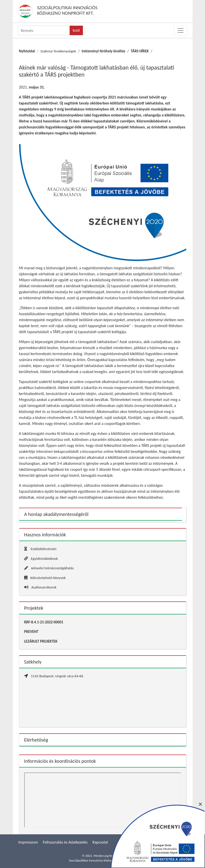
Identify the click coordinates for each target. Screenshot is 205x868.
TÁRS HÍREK (140, 51)
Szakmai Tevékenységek (58, 51)
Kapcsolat (100, 842)
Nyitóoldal (27, 51)
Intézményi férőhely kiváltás (103, 51)
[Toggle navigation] (181, 30)
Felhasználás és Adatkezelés (65, 842)
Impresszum (28, 842)
